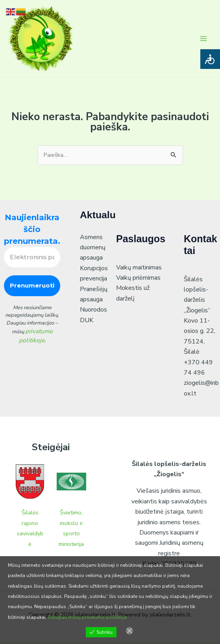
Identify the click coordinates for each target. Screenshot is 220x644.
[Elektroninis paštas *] (32, 259)
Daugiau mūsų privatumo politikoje (87, 617)
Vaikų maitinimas (139, 269)
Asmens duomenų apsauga (93, 250)
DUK (87, 322)
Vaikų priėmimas (138, 280)
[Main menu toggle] (203, 39)
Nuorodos (93, 312)
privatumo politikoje (36, 337)
